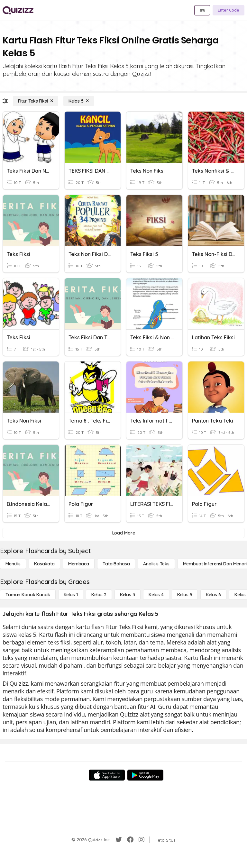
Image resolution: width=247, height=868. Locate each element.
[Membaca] (79, 564)
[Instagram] (142, 840)
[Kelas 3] (128, 595)
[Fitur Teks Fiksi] (36, 101)
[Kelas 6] (213, 595)
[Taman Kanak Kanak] (28, 595)
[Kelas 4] (156, 595)
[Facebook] (130, 840)
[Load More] (123, 533)
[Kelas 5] (79, 101)
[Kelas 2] (99, 595)
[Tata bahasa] (116, 564)
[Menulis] (13, 564)
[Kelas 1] (71, 595)
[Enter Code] (229, 10)
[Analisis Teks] (156, 564)
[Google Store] (145, 775)
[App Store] (107, 775)
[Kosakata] (44, 564)
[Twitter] (119, 840)
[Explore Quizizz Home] (18, 10)
